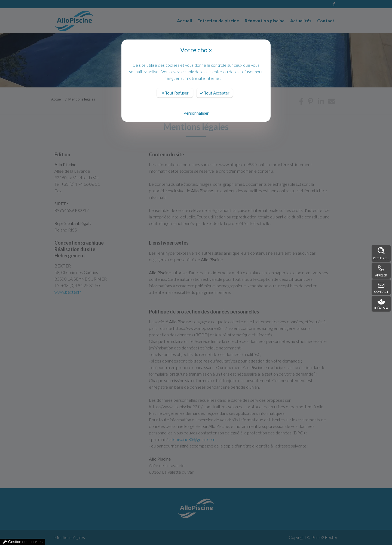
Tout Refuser (175, 93)
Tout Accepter (215, 93)
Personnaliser (196, 113)
